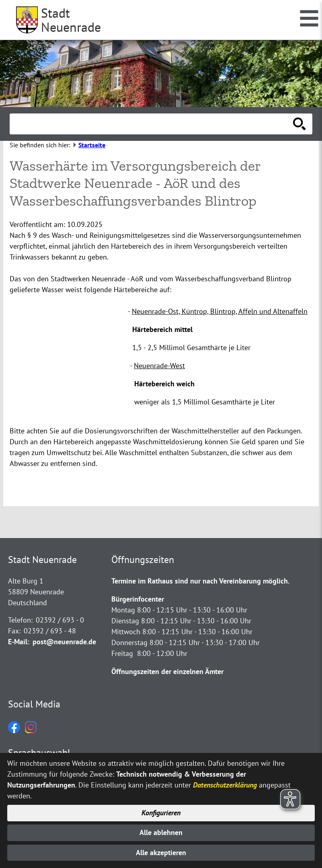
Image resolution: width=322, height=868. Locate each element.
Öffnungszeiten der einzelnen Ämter (167, 671)
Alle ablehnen (161, 832)
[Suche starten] (299, 124)
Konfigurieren (161, 812)
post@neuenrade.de (64, 642)
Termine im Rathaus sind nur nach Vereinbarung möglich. (200, 581)
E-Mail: (19, 642)
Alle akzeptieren (161, 853)
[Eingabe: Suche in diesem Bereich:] (152, 124)
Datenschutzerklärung (225, 784)
